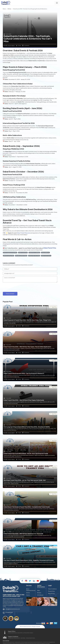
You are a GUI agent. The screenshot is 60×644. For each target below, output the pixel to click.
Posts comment (10, 294)
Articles (28, 593)
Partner (28, 595)
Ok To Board (40, 595)
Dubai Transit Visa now (23, 233)
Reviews (39, 593)
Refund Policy (51, 593)
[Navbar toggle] (57, 3)
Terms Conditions (52, 589)
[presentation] (15, 287)
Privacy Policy (51, 591)
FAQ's (39, 590)
